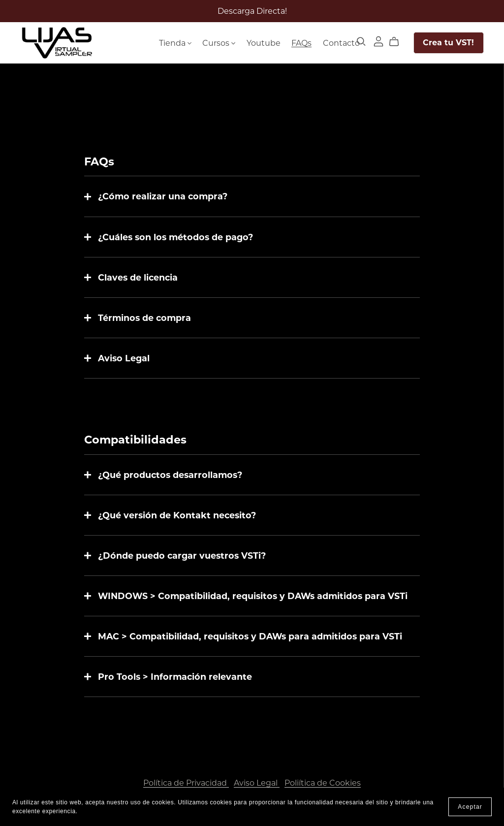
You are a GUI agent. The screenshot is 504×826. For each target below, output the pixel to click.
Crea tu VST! (448, 43)
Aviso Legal (257, 783)
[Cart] (398, 42)
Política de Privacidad (186, 783)
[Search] (361, 42)
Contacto (341, 43)
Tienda (175, 43)
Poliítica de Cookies (323, 783)
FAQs (301, 43)
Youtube (264, 43)
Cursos (219, 43)
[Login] (378, 41)
